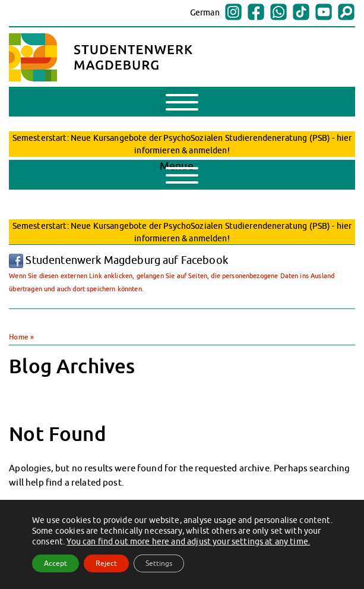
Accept (56, 563)
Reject (106, 563)
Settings (159, 563)
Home (19, 337)
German (205, 12)
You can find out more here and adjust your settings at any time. (188, 541)
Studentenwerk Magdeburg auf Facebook (118, 260)
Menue (179, 172)
